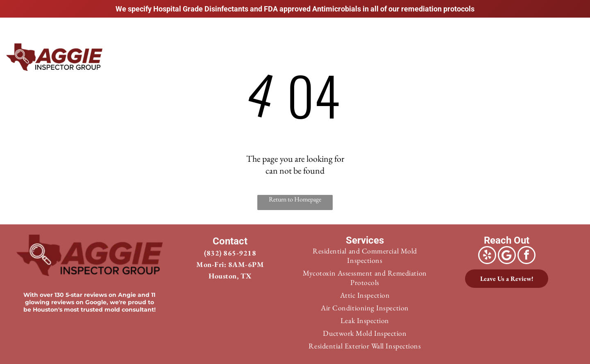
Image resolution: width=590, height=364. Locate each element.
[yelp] (487, 256)
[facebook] (526, 256)
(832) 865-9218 (230, 253)
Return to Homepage (295, 199)
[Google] (507, 256)
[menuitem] (260, 56)
